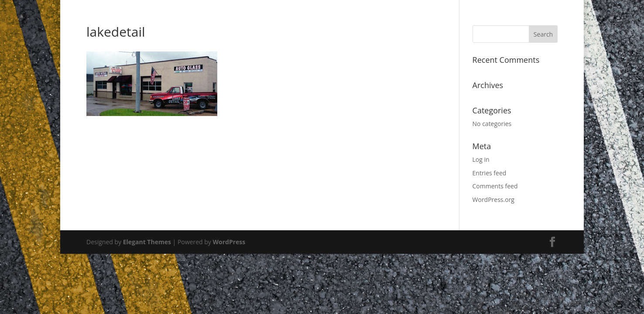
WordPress (229, 242)
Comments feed (495, 186)
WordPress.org (493, 200)
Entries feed (490, 173)
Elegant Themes (147, 242)
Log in (481, 159)
